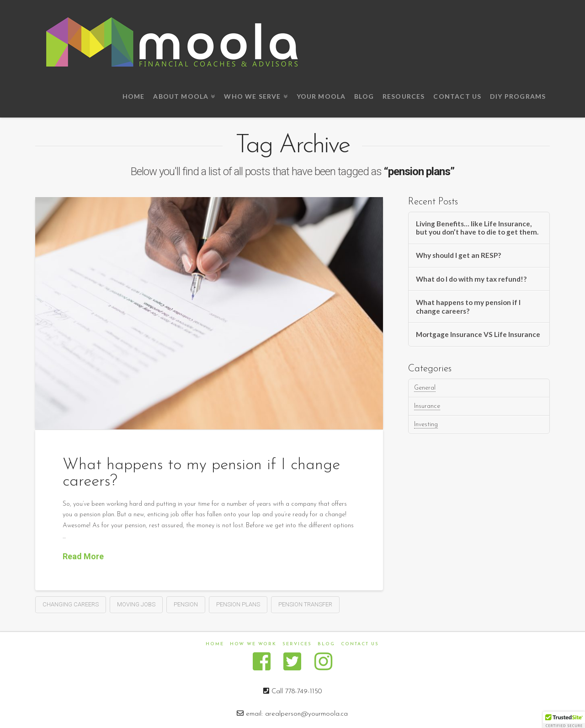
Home (215, 644)
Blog (326, 644)
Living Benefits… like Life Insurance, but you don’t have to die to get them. (477, 228)
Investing (426, 425)
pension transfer (305, 604)
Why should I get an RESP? (458, 255)
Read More (83, 556)
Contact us (360, 644)
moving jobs (136, 604)
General (425, 388)
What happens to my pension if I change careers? (468, 307)
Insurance (427, 406)
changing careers (71, 604)
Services (297, 644)
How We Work (253, 644)
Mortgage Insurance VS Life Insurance (478, 334)
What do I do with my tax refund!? (471, 279)
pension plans (238, 604)
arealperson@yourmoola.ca (306, 714)
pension (186, 604)
